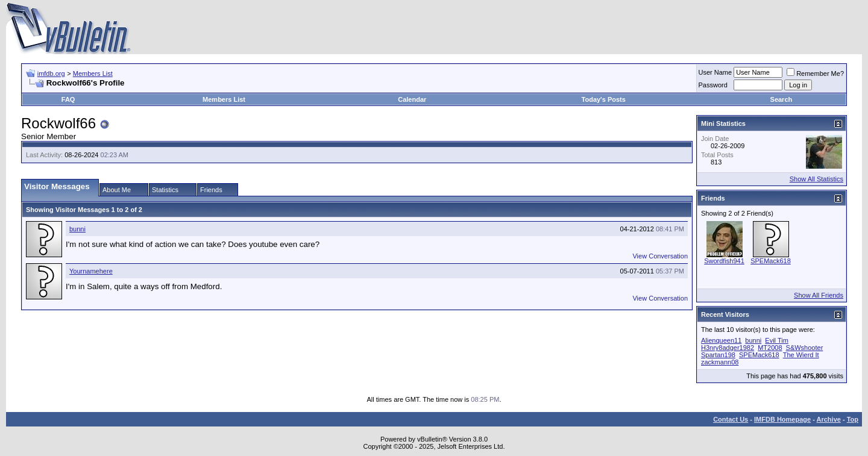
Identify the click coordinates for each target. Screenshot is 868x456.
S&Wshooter (805, 348)
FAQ (68, 99)
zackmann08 (720, 362)
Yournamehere (91, 271)
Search (782, 99)
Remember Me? (815, 73)
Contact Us (731, 419)
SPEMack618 (771, 261)
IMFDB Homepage (782, 419)
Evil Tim (777, 340)
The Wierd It (801, 355)
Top (853, 419)
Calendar (412, 99)
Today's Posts (604, 99)
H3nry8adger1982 (728, 348)
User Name (715, 72)
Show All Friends (819, 295)
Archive (829, 419)
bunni (77, 229)
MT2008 (770, 348)
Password (713, 85)
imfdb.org (51, 73)
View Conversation (660, 256)
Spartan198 (718, 355)
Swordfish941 (724, 261)
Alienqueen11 (721, 340)
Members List (93, 73)
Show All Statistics (816, 179)
